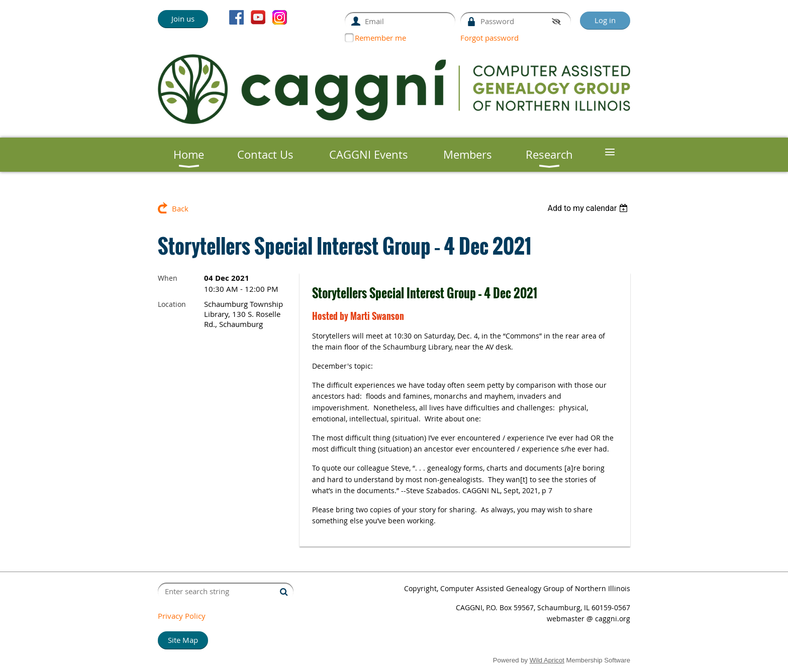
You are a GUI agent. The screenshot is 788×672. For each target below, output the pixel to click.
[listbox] (589, 208)
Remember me (380, 38)
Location (172, 304)
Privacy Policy (182, 616)
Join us (183, 19)
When (168, 278)
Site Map (183, 640)
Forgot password (489, 38)
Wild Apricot (547, 660)
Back (180, 208)
